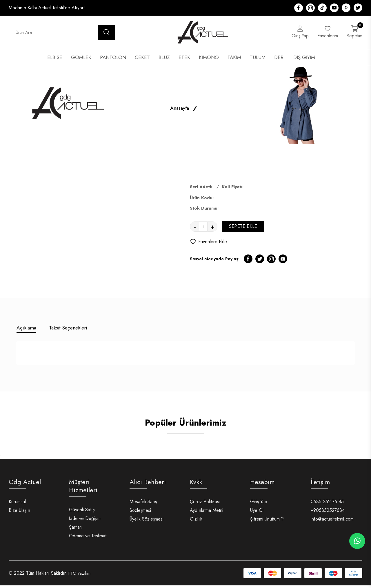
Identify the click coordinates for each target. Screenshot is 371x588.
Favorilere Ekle (208, 245)
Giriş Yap (259, 504)
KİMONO (209, 61)
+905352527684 (328, 513)
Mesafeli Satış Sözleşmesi (143, 509)
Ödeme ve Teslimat (88, 538)
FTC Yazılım (80, 576)
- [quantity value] (195, 230)
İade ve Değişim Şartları (85, 525)
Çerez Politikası (205, 504)
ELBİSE (55, 61)
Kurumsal (17, 504)
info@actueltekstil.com (332, 522)
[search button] (107, 34)
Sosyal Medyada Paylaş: (215, 262)
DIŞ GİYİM (304, 61)
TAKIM (234, 61)
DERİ (279, 61)
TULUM (258, 61)
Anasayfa (179, 111)
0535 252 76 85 (327, 504)
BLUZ (164, 61)
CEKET (142, 61)
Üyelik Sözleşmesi (147, 522)
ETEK (184, 61)
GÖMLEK (81, 61)
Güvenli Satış (82, 512)
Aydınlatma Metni (207, 513)
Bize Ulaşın (19, 513)
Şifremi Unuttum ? (267, 522)
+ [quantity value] (212, 230)
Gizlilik (196, 522)
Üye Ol (257, 513)
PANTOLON (113, 61)
